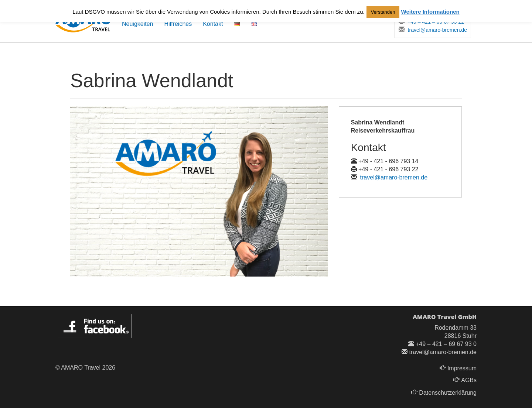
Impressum (462, 368)
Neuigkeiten (138, 24)
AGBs (469, 380)
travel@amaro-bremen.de (432, 30)
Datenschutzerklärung (448, 393)
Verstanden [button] (383, 12)
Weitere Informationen (430, 12)
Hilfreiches (178, 24)
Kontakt (213, 24)
